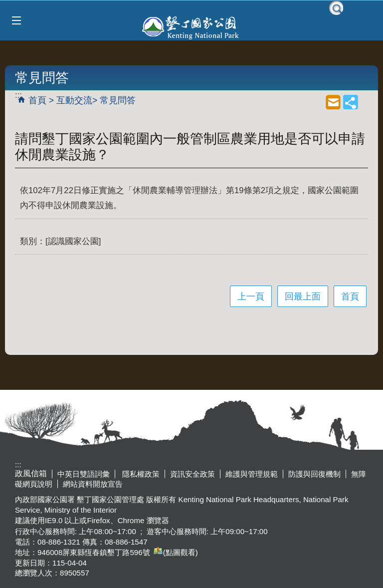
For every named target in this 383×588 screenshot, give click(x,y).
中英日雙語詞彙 (84, 474)
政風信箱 (31, 473)
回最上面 (303, 296)
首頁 (37, 100)
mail (333, 102)
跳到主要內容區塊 (5, 5)
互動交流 (74, 100)
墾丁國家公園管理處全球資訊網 (191, 26)
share (351, 102)
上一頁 (251, 296)
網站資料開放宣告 (93, 484)
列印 (316, 102)
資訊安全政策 (192, 474)
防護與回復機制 (314, 474)
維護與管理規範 (252, 474)
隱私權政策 (140, 474)
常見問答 (118, 100)
